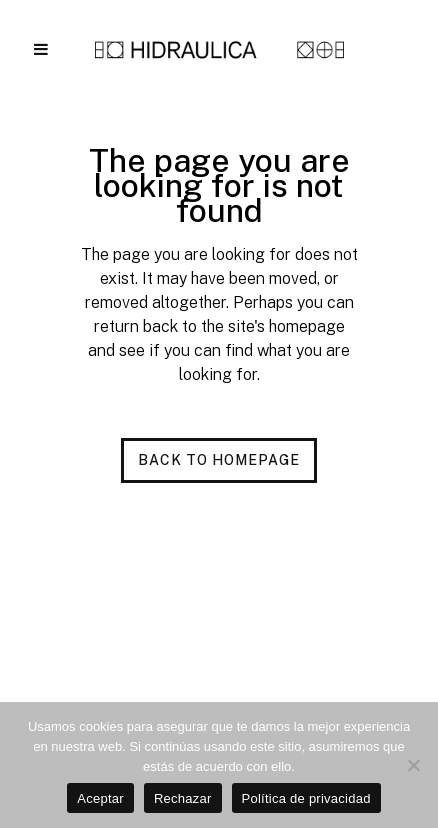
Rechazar (183, 798)
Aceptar (100, 798)
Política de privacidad (306, 798)
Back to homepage (219, 460)
